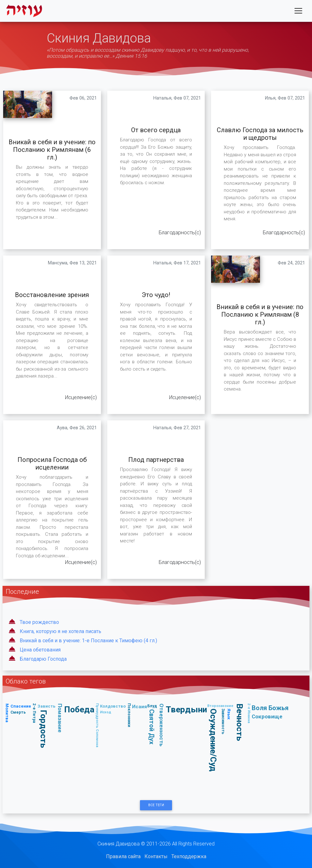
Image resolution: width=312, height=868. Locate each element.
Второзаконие (220, 706)
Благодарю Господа (43, 659)
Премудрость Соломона (97, 725)
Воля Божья (270, 708)
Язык (229, 714)
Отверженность (162, 725)
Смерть (18, 712)
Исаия (139, 706)
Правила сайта (123, 856)
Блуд (152, 706)
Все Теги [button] (156, 805)
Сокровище (267, 716)
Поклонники (129, 715)
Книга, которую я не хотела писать (60, 631)
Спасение (21, 706)
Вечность (240, 722)
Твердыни (186, 709)
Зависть (46, 706)
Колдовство (113, 706)
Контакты (156, 856)
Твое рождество (39, 622)
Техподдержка (189, 856)
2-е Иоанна (249, 713)
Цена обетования (40, 650)
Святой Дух (152, 727)
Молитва (7, 713)
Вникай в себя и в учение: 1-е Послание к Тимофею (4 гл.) (88, 641)
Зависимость (223, 721)
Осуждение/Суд (213, 740)
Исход (106, 712)
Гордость (44, 729)
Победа (79, 709)
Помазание (60, 718)
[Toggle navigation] (298, 12)
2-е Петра (34, 713)
